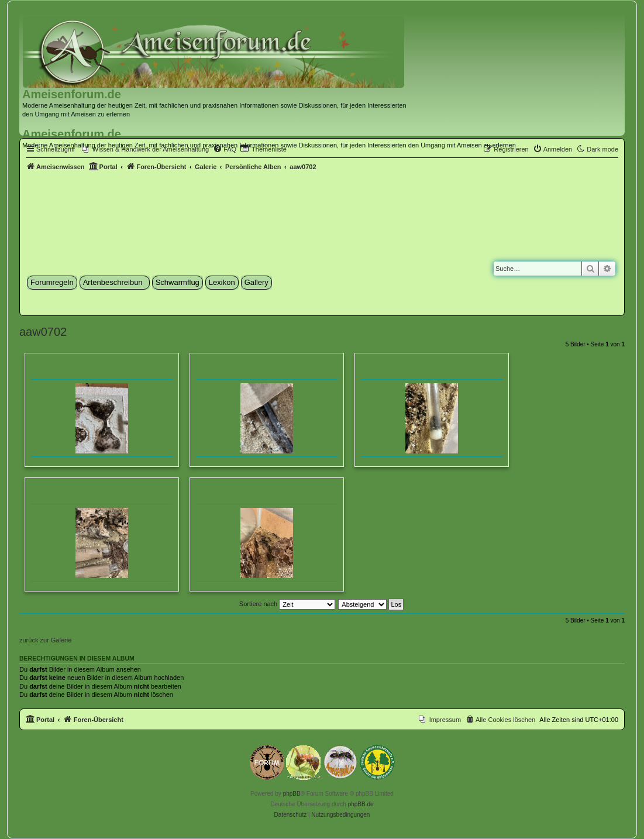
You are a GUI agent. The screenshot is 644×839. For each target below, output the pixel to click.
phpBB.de (361, 804)
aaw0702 (43, 332)
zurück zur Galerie (45, 640)
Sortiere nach (287, 604)
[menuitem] (553, 149)
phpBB (292, 794)
